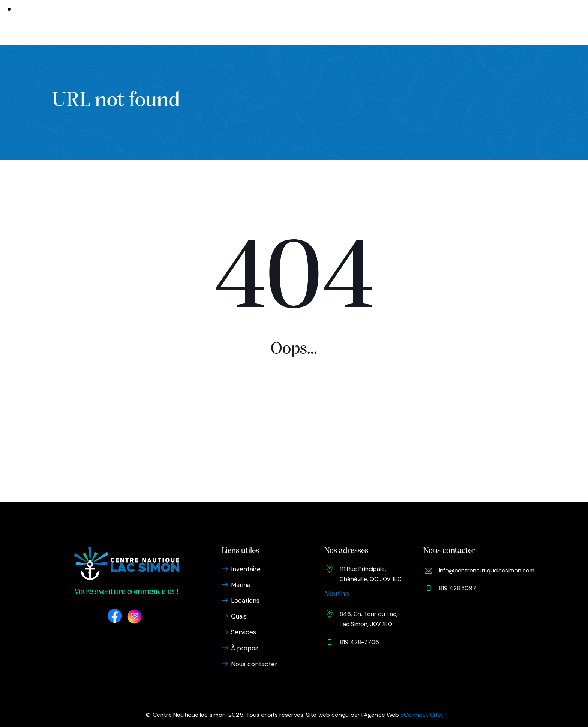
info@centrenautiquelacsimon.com (487, 570)
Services (324, 22)
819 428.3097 (457, 588)
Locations (262, 22)
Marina (228, 22)
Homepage (294, 414)
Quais (294, 22)
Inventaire (191, 22)
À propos (360, 22)
